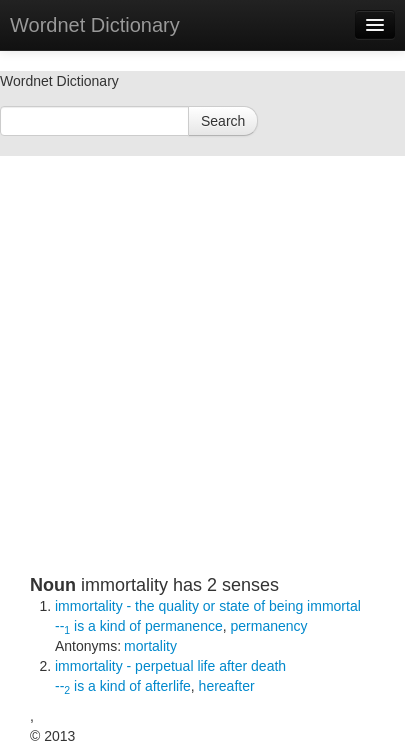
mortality (150, 646)
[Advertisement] (187, 387)
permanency (269, 626)
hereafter (227, 686)
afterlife (168, 686)
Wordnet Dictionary (95, 25)
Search (223, 121)
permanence (184, 626)
